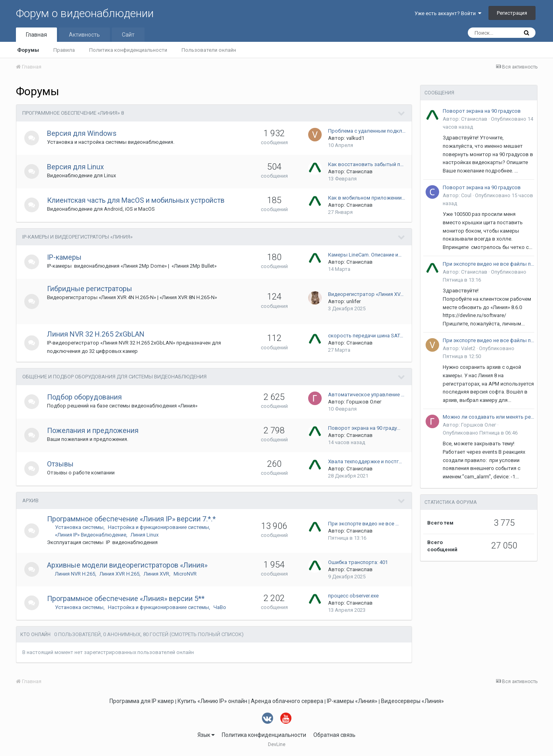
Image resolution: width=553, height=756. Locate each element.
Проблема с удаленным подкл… (367, 131)
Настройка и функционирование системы (160, 527)
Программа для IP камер (142, 701)
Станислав (360, 171)
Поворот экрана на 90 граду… (364, 428)
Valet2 (468, 348)
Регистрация (512, 13)
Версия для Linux (77, 167)
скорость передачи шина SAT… (366, 336)
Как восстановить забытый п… (366, 164)
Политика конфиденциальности (128, 50)
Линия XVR (158, 574)
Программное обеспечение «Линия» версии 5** (127, 598)
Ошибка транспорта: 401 (358, 562)
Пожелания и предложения (94, 430)
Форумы (28, 50)
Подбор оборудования (86, 397)
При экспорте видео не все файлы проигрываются (489, 264)
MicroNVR (186, 574)
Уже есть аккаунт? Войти (448, 13)
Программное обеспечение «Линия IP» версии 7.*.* (133, 519)
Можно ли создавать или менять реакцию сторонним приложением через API (489, 417)
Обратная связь (334, 735)
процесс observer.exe (353, 596)
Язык (206, 735)
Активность (84, 35)
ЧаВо (221, 607)
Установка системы (80, 527)
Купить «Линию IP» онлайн (212, 701)
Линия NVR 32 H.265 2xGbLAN (97, 334)
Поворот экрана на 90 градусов (482, 111)
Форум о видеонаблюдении (85, 13)
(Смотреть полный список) (207, 634)
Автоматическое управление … (366, 395)
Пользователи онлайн (209, 50)
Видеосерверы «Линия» (412, 701)
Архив (30, 500)
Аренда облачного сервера (287, 701)
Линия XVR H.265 (121, 574)
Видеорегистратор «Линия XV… (366, 294)
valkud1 (355, 138)
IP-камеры (65, 257)
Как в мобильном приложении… (367, 198)
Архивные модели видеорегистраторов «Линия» (128, 565)
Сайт (128, 35)
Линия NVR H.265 (76, 574)
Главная (36, 35)
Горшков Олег (364, 402)
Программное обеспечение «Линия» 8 (73, 113)
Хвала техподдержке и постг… (365, 461)
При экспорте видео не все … (363, 524)
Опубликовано (480, 433)
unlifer (354, 301)
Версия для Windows (83, 133)
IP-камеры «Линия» (352, 701)
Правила (64, 50)
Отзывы (62, 464)
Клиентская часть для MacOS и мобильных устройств (137, 200)
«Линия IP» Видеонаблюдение (92, 535)
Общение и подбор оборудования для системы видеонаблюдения (114, 377)
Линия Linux (146, 535)
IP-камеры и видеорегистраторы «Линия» (77, 237)
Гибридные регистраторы (91, 289)
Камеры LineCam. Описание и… (365, 255)
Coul (466, 195)
